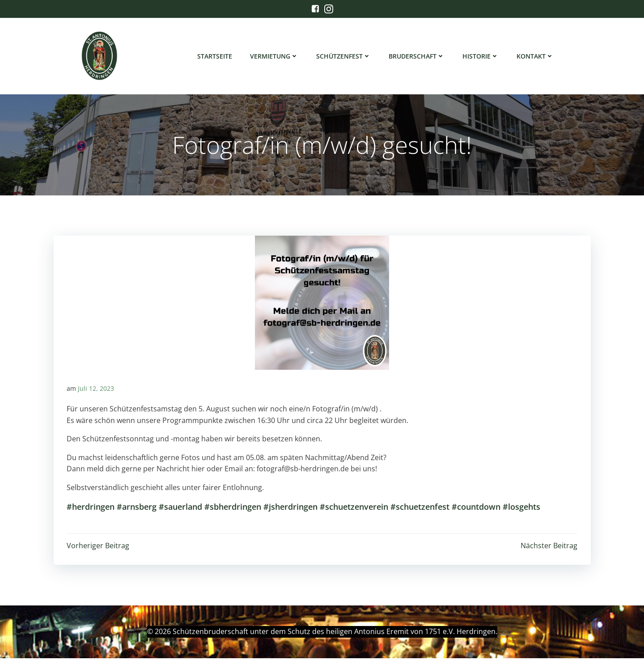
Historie (481, 56)
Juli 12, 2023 (96, 390)
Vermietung (275, 56)
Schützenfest (344, 56)
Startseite (215, 56)
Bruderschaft (417, 56)
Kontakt (536, 56)
